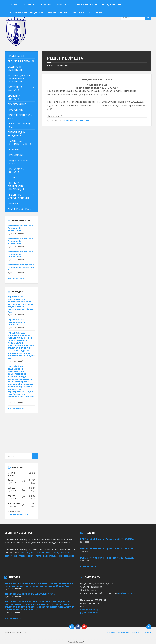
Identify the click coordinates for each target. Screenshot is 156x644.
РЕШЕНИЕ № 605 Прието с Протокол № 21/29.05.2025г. (20, 241)
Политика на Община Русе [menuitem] (21, 125)
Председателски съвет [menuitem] (18, 162)
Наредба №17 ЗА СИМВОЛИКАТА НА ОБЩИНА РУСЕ (17, 322)
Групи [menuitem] (11, 177)
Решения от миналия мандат (76, 121)
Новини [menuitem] (29, 5)
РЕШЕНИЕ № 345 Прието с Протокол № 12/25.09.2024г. (20, 254)
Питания (111, 632)
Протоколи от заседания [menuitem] (26, 12)
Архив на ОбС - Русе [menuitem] (19, 209)
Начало (50, 65)
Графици (147, 632)
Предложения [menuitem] (112, 5)
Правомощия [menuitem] (16, 155)
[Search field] (136, 17)
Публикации (62, 65)
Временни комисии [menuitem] (14, 97)
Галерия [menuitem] (79, 12)
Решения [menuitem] (46, 5)
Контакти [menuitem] (96, 12)
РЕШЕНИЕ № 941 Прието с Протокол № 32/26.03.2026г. (107, 539)
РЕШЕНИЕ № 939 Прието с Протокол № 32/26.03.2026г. (107, 558)
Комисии (136, 632)
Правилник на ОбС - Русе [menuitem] (20, 117)
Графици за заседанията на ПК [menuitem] (19, 142)
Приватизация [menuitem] (58, 12)
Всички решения (16, 279)
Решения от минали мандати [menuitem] (18, 196)
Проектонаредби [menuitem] (85, 5)
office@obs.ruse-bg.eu (91, 610)
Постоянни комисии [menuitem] (15, 89)
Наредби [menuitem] (63, 5)
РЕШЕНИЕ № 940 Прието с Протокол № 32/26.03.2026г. (107, 548)
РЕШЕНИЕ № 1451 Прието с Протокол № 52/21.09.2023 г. (21, 267)
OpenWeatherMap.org (18, 514)
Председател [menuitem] (16, 56)
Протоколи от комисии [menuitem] (17, 170)
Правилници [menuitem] (16, 110)
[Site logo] (16, 45)
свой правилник (66, 556)
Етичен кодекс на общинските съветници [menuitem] (19, 78)
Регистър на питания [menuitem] (21, 61)
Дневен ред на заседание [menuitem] (17, 134)
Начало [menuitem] (14, 5)
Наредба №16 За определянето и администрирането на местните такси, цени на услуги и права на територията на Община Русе (20, 304)
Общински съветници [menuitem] (15, 68)
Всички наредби (16, 408)
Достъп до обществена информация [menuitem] (16, 186)
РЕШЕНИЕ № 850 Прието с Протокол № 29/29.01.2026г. (20, 228)
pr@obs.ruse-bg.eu (126, 593)
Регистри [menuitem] (14, 149)
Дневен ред (124, 632)
